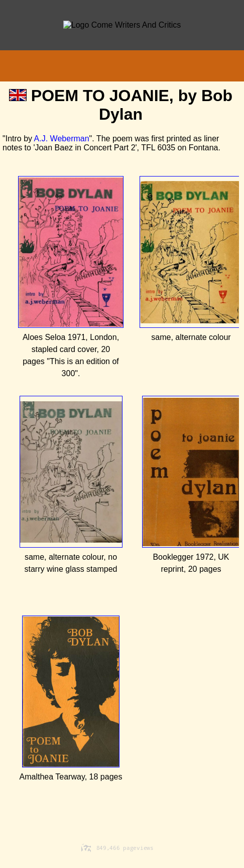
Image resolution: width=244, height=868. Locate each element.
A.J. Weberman (62, 139)
